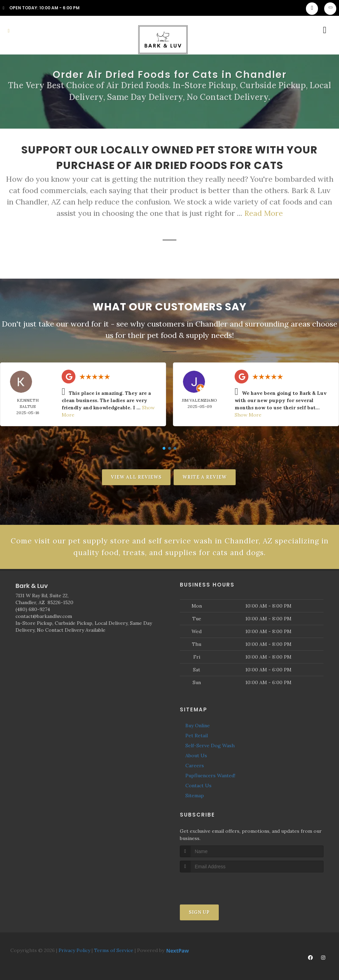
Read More (264, 213)
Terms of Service (114, 951)
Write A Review (205, 477)
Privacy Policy (74, 951)
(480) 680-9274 (33, 610)
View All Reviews (136, 477)
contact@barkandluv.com (44, 617)
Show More (248, 415)
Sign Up (199, 913)
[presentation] (217, 886)
